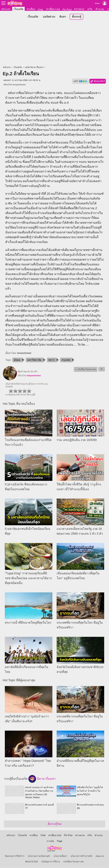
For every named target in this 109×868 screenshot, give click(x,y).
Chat (40, 10)
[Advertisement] (54, 43)
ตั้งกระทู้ (76, 17)
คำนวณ (100, 9)
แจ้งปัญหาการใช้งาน (51, 862)
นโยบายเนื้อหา (60, 856)
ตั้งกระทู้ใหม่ (55, 824)
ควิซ (90, 9)
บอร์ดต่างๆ (49, 17)
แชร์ (80, 81)
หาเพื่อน (31, 9)
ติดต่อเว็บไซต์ (32, 862)
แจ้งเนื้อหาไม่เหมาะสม (74, 862)
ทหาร (52, 360)
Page (60, 841)
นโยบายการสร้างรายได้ (81, 856)
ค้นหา (63, 17)
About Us (100, 856)
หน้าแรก (6, 9)
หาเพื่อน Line (53, 9)
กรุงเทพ (66, 360)
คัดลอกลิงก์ (98, 81)
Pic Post (67, 10)
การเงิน (50, 841)
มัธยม (17, 360)
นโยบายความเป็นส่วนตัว (39, 856)
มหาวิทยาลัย (34, 360)
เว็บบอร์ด (18, 9)
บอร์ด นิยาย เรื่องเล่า (34, 67)
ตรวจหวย (79, 9)
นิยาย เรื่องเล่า (42, 779)
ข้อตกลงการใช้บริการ (15, 856)
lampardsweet (19, 85)
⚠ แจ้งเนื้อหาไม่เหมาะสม (86, 369)
